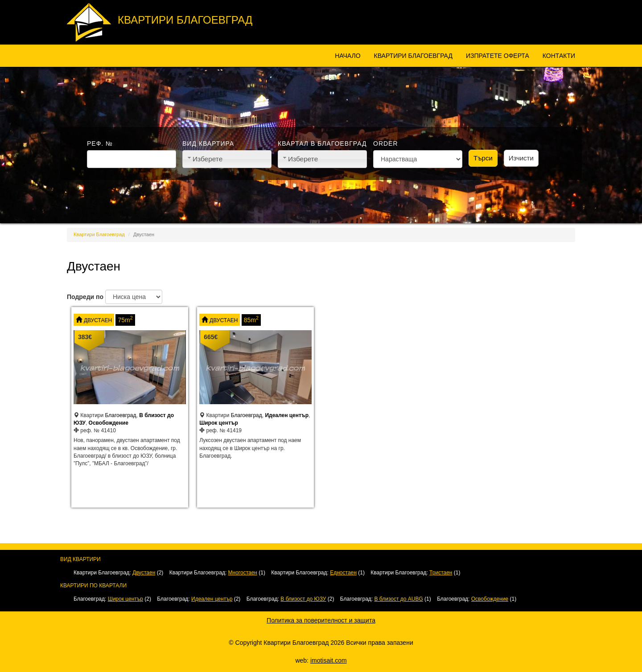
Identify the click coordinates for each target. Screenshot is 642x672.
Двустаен (98, 320)
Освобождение (109, 423)
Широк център (219, 423)
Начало (348, 56)
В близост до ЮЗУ (303, 599)
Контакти (559, 56)
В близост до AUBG (399, 599)
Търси (483, 158)
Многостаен (243, 573)
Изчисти (521, 158)
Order (386, 143)
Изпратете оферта (498, 56)
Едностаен (343, 573)
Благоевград (121, 415)
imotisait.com (329, 660)
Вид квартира (208, 143)
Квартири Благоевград (185, 20)
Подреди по (85, 297)
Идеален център (287, 415)
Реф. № (100, 143)
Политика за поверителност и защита (321, 620)
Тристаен (441, 573)
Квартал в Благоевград (322, 143)
